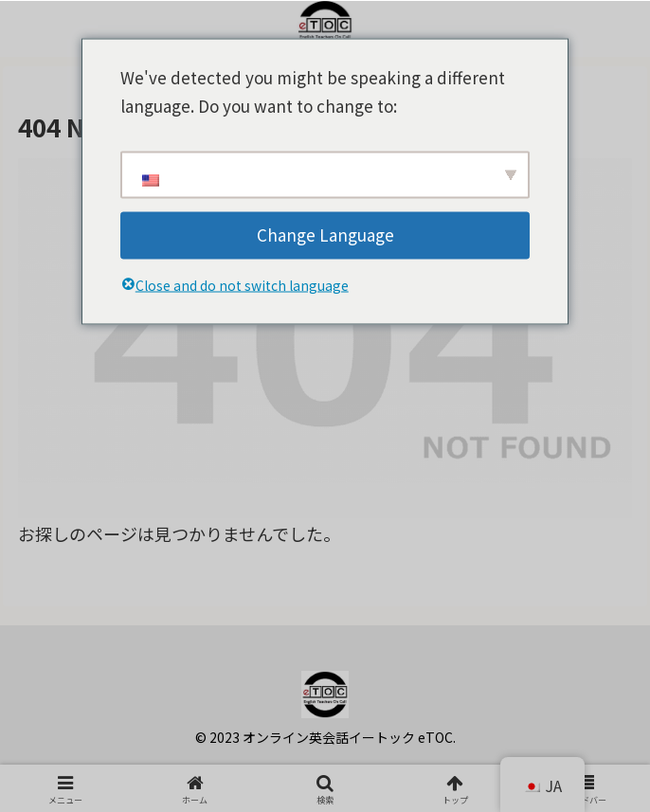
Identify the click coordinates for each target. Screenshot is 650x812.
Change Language (325, 235)
